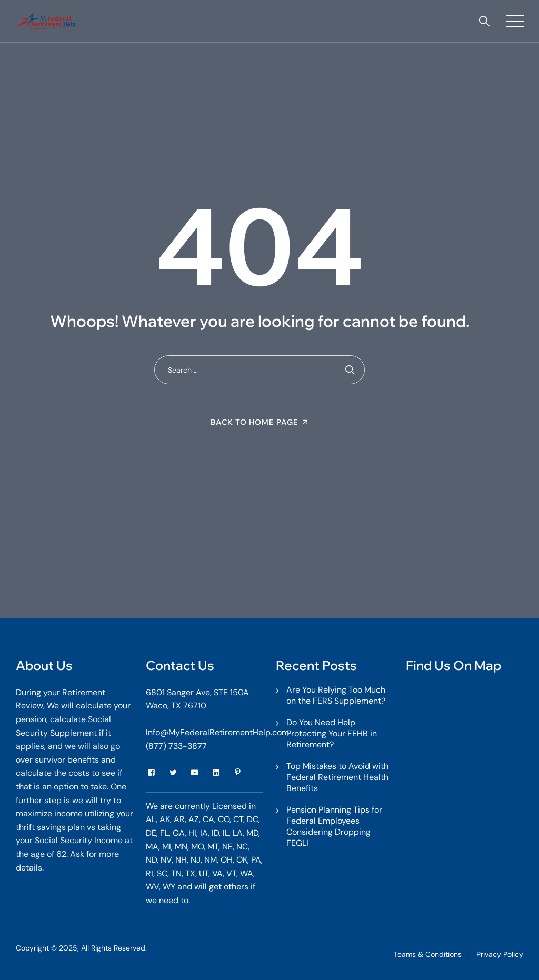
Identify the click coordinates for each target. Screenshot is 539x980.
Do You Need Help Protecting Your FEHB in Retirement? (332, 733)
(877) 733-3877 (176, 746)
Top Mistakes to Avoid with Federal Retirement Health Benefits (337, 777)
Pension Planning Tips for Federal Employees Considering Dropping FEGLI (334, 826)
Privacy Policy (500, 954)
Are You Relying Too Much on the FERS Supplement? (336, 695)
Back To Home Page (254, 422)
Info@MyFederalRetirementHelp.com (217, 732)
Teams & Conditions (428, 954)
